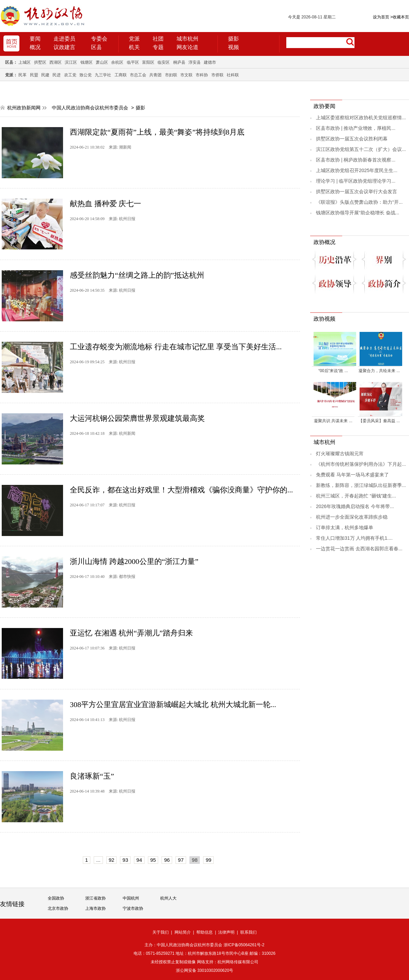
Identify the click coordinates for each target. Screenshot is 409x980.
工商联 (121, 75)
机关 (134, 47)
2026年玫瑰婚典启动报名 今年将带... (355, 506)
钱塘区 (87, 62)
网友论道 (187, 47)
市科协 (202, 75)
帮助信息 (204, 932)
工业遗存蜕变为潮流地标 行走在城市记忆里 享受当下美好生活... (176, 347)
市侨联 (217, 75)
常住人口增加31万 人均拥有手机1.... (354, 538)
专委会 (99, 39)
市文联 (186, 75)
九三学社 (103, 75)
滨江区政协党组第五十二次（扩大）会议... (361, 149)
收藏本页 (400, 17)
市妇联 (171, 75)
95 (153, 860)
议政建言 (64, 47)
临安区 (164, 62)
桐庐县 (179, 62)
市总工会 (138, 75)
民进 (57, 75)
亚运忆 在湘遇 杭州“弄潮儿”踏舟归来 (131, 633)
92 (112, 860)
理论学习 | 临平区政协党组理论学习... (356, 181)
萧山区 (102, 62)
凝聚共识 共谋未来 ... (333, 421)
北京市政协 (58, 908)
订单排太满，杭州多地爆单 (345, 527)
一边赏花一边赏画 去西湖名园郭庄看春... (359, 549)
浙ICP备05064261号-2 (244, 945)
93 (125, 860)
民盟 (34, 75)
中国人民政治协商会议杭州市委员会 (90, 108)
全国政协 (56, 898)
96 (167, 860)
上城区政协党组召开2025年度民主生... (357, 170)
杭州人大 (168, 898)
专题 (158, 47)
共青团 (155, 75)
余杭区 (117, 62)
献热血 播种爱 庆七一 (105, 204)
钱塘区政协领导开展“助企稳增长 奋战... (358, 213)
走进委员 (64, 39)
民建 (45, 75)
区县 (96, 47)
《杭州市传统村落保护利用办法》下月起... (361, 464)
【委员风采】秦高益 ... (379, 421)
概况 (35, 47)
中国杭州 (131, 898)
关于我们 (161, 932)
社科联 (233, 75)
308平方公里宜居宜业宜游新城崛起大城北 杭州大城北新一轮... (173, 705)
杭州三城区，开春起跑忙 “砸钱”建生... (356, 496)
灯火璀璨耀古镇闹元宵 (340, 454)
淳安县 (195, 62)
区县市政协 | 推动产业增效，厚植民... (356, 128)
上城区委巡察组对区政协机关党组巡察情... (361, 118)
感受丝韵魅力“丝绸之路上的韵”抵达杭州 (137, 275)
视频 (233, 47)
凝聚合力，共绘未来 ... (379, 371)
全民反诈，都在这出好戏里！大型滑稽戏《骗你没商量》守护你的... (181, 490)
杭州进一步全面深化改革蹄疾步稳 (352, 517)
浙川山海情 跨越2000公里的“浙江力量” (134, 561)
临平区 (133, 62)
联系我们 (248, 932)
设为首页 (381, 17)
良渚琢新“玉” (92, 776)
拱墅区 (40, 62)
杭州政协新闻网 (24, 108)
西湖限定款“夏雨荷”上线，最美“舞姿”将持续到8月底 (157, 132)
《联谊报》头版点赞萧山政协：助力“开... (359, 202)
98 (195, 860)
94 (139, 860)
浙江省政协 (95, 898)
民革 (22, 75)
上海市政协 (95, 908)
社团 (158, 39)
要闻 (35, 39)
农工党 (70, 75)
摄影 (233, 39)
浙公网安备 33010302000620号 (205, 970)
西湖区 (56, 62)
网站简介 (183, 932)
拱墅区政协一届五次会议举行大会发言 (357, 192)
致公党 (86, 75)
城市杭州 (187, 39)
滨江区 (71, 62)
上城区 (25, 62)
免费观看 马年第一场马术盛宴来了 (352, 475)
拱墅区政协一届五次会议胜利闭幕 (352, 139)
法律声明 (226, 932)
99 (208, 860)
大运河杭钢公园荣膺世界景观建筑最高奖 (137, 418)
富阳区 (148, 62)
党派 (134, 39)
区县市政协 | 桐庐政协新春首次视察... (356, 160)
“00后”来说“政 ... (333, 371)
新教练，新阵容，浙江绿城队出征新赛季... (361, 485)
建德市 (210, 62)
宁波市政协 (133, 908)
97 (181, 860)
